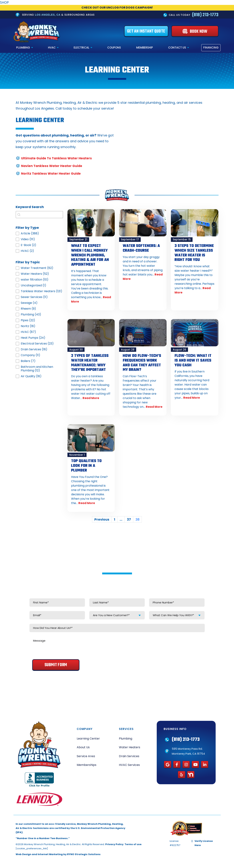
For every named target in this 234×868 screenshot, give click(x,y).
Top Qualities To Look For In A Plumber (86, 464)
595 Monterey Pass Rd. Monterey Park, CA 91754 (188, 750)
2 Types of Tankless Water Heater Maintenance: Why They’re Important (90, 362)
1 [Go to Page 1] (114, 518)
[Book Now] (195, 31)
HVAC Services (129, 763)
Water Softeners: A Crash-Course (141, 248)
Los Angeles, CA (48, 15)
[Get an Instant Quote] (146, 31)
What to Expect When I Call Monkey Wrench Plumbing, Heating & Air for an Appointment (90, 255)
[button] (39, 233)
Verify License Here (204, 841)
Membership (145, 48)
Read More (91, 397)
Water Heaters (130, 746)
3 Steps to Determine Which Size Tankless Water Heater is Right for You (194, 253)
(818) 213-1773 (205, 15)
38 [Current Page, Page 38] (137, 518)
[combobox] (117, 614)
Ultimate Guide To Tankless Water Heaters (58, 158)
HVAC (52, 48)
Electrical (81, 48)
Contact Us (177, 48)
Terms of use (133, 843)
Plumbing (23, 48)
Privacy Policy (114, 843)
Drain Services (129, 755)
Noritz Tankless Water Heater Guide (52, 173)
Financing (211, 48)
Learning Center (88, 737)
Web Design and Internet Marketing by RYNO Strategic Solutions (58, 853)
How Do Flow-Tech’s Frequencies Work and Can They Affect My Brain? (142, 362)
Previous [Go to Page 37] (102, 518)
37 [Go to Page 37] (129, 518)
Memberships (87, 763)
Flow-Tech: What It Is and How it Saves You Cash (193, 360)
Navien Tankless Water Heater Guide (53, 166)
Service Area (86, 755)
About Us (83, 746)
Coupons (114, 48)
